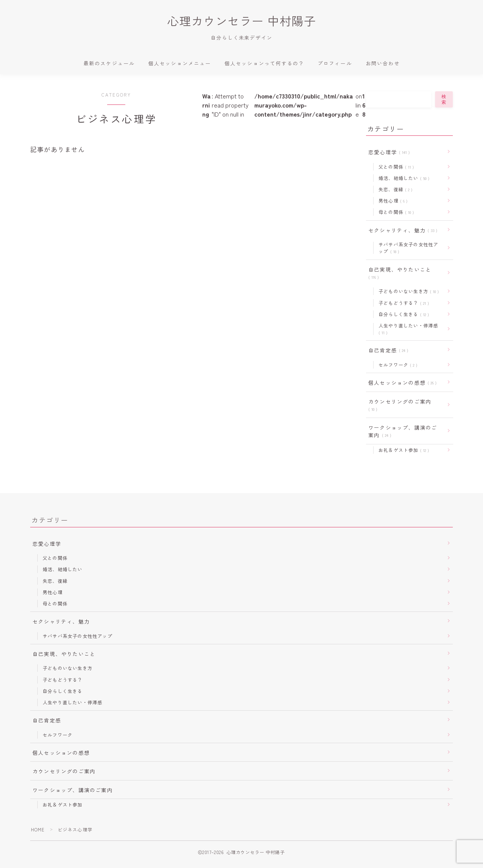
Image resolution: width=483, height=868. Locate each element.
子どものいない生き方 (407, 293)
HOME (38, 834)
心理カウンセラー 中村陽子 (241, 21)
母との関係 (395, 213)
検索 (444, 100)
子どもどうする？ (402, 304)
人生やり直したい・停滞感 (408, 330)
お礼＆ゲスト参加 (402, 452)
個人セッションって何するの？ (264, 64)
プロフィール (335, 64)
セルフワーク (396, 366)
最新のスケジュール (109, 64)
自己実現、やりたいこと (400, 274)
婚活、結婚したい (402, 179)
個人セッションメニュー (180, 64)
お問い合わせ (383, 64)
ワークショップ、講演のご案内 (403, 433)
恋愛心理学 (388, 152)
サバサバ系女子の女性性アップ (408, 249)
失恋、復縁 (394, 190)
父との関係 (395, 167)
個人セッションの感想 (401, 384)
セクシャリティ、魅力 (401, 231)
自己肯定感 (387, 352)
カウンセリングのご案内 (400, 407)
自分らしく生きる (402, 315)
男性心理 (391, 201)
